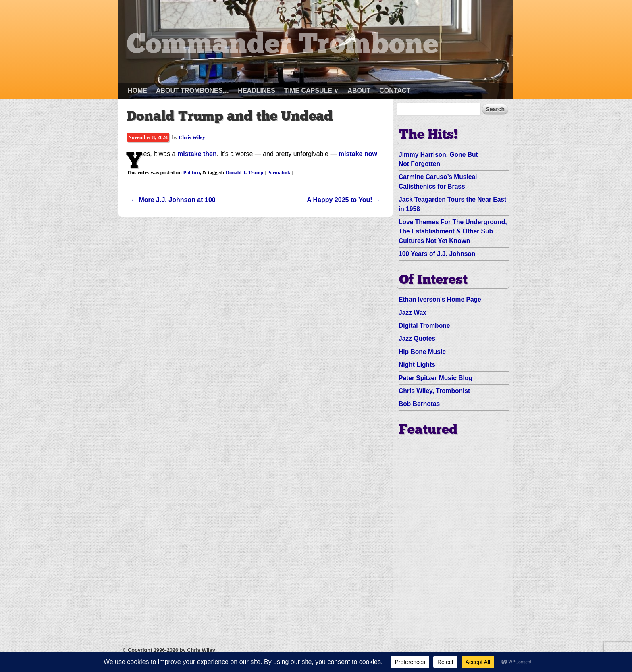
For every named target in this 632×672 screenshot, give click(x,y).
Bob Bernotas (419, 404)
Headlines (256, 91)
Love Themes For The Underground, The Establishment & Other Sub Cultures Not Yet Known (453, 231)
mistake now (358, 154)
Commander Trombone (282, 46)
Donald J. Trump (245, 173)
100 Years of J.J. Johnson (437, 254)
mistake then (197, 154)
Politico (191, 173)
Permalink (279, 173)
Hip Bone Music (422, 352)
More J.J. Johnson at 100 (173, 200)
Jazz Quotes (417, 338)
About (359, 91)
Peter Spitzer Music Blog (436, 378)
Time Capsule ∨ (312, 91)
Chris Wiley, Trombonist (434, 391)
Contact (395, 91)
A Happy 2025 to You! (344, 200)
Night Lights (417, 365)
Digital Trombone (424, 326)
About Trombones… (192, 91)
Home (137, 91)
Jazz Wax (413, 313)
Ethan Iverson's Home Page (440, 299)
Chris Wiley (192, 137)
